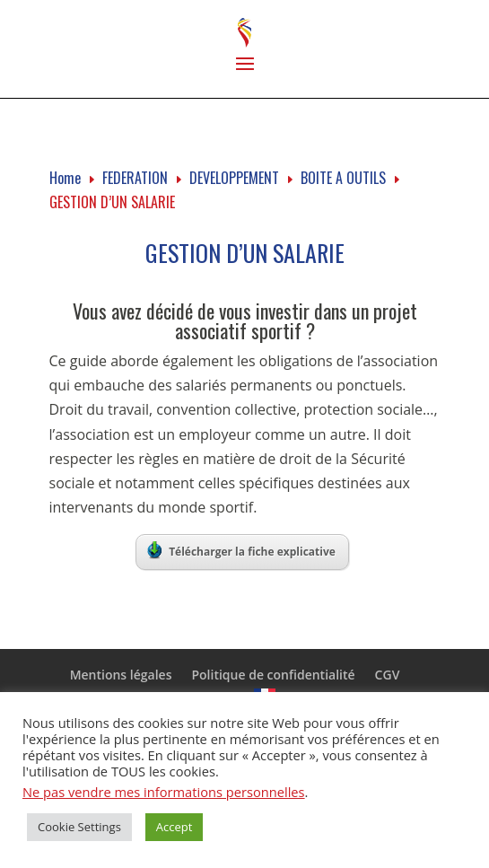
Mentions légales (121, 675)
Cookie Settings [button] (79, 827)
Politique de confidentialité (273, 675)
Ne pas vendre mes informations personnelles (164, 792)
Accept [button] (175, 827)
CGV (388, 675)
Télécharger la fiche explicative (241, 550)
